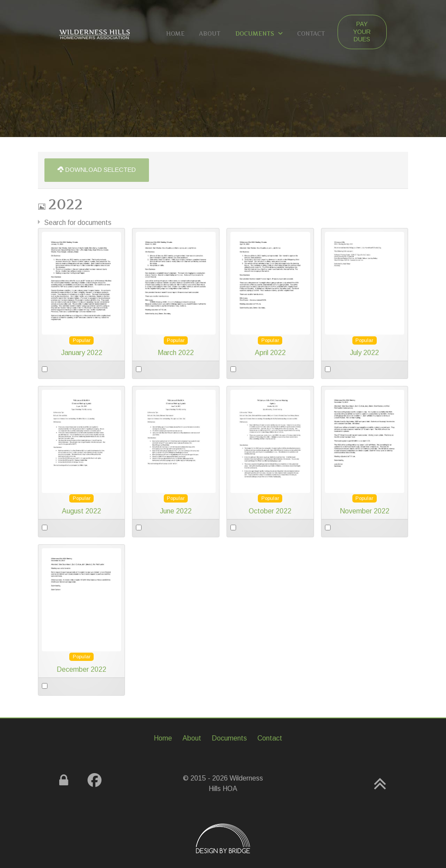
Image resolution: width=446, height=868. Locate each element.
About (192, 738)
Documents (229, 738)
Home (163, 738)
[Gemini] (94, 33)
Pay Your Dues (362, 32)
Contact (270, 738)
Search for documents (78, 223)
